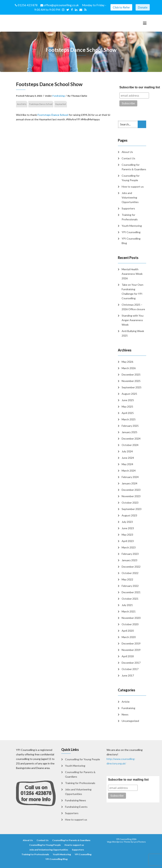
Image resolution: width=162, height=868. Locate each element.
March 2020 (129, 637)
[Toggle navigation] (145, 23)
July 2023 (127, 522)
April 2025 (128, 413)
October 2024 (130, 445)
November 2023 (131, 496)
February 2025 (130, 426)
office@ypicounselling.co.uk (60, 5)
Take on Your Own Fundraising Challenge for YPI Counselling (132, 291)
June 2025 (128, 400)
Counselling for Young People (131, 178)
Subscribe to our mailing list (128, 780)
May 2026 (127, 362)
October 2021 (130, 599)
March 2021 (129, 611)
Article (126, 702)
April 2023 (128, 541)
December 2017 (131, 663)
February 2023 (130, 554)
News (125, 714)
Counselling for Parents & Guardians (134, 167)
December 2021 (131, 592)
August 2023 (129, 515)
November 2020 (131, 618)
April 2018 (128, 656)
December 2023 (131, 490)
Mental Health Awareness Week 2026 (132, 274)
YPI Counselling (131, 232)
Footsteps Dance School (41, 104)
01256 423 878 (26, 5)
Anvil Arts (22, 104)
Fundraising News (76, 800)
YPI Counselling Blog (131, 241)
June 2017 (128, 675)
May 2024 (127, 464)
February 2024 (130, 477)
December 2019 (131, 643)
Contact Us (128, 158)
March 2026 (129, 368)
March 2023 (129, 547)
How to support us (133, 187)
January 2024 (129, 483)
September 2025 (132, 387)
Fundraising (59, 96)
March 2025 (129, 419)
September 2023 (132, 509)
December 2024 (131, 439)
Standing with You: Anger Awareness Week (133, 320)
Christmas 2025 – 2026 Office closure (133, 307)
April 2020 (128, 631)
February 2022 (130, 586)
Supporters (128, 208)
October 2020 (130, 624)
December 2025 (131, 374)
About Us (127, 152)
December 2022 (131, 567)
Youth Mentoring (132, 226)
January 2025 (129, 432)
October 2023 (130, 503)
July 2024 (127, 451)
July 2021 (127, 605)
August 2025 (129, 394)
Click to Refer (121, 7)
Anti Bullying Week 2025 (133, 333)
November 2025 (131, 381)
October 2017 (130, 669)
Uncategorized (130, 721)
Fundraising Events (76, 807)
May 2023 (127, 535)
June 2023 (128, 528)
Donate (143, 7)
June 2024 (128, 458)
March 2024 (129, 471)
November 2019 (131, 650)
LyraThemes (140, 842)
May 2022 (127, 579)
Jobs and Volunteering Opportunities (130, 197)
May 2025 (127, 407)
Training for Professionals (130, 217)
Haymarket (61, 104)
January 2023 (129, 560)
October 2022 (130, 573)
